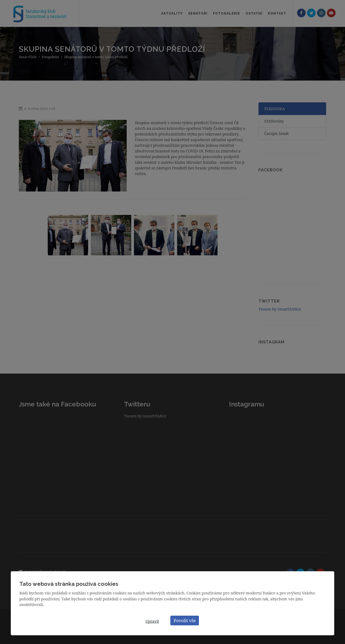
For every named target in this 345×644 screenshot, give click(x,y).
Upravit (152, 621)
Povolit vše (185, 620)
